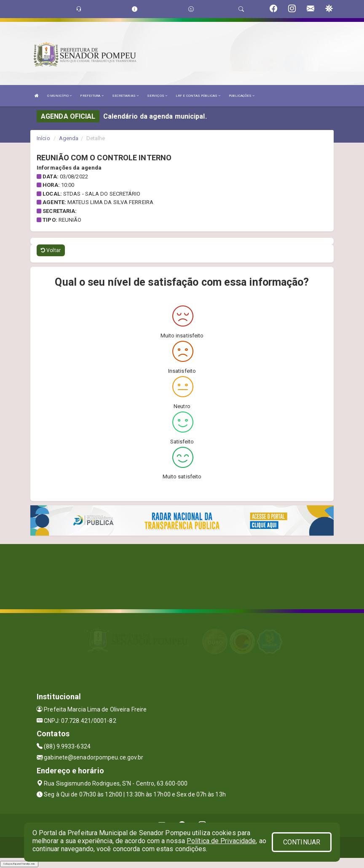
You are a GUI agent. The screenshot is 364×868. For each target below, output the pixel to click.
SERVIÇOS (157, 96)
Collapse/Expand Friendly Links (19, 864)
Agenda (69, 138)
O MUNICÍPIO (59, 96)
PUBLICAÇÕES (242, 96)
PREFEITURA (92, 96)
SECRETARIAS (125, 96)
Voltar (51, 250)
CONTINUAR (302, 842)
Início (43, 138)
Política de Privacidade (221, 841)
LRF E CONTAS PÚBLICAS (198, 96)
